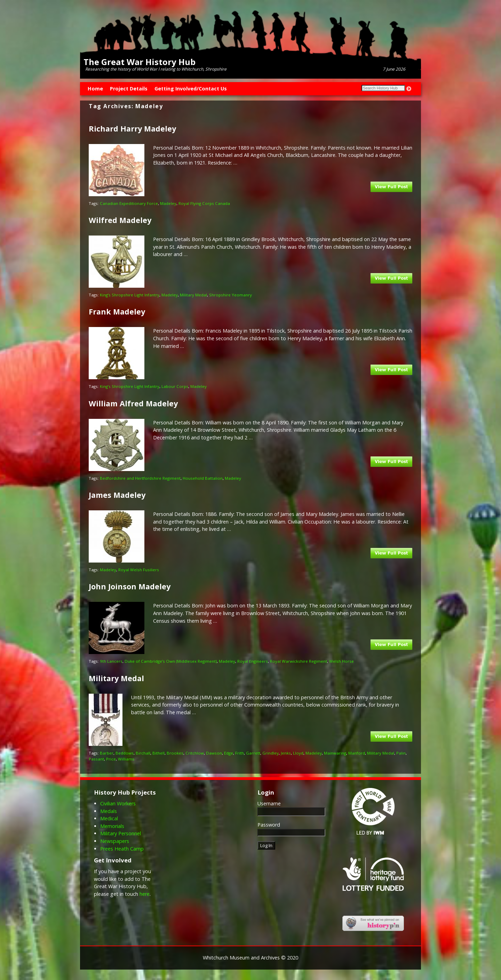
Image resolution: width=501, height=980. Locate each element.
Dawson (214, 753)
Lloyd (298, 753)
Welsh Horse (341, 661)
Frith (240, 753)
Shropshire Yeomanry (230, 295)
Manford (357, 753)
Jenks (286, 753)
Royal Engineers (253, 661)
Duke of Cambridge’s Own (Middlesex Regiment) (171, 661)
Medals (109, 811)
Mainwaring (335, 753)
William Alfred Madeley (133, 403)
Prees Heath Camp (122, 849)
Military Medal (193, 295)
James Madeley (117, 495)
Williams (126, 759)
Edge (229, 753)
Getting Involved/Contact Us (191, 89)
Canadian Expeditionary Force (129, 203)
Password (269, 825)
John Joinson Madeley (130, 586)
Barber (107, 753)
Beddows (125, 753)
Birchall (143, 753)
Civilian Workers (118, 803)
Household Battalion (203, 478)
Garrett (253, 753)
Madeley (168, 203)
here (145, 894)
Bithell (158, 753)
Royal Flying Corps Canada (204, 203)
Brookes (175, 753)
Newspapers (115, 841)
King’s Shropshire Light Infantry (130, 295)
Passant (96, 759)
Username (269, 803)
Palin (401, 753)
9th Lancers (111, 661)
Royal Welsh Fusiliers (139, 570)
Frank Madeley (117, 312)
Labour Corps (175, 386)
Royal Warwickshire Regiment (299, 661)
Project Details (129, 89)
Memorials (112, 826)
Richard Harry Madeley (132, 129)
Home (95, 89)
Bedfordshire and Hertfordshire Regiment (140, 478)
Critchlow (195, 753)
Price (111, 759)
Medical (109, 818)
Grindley (271, 753)
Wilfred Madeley (120, 220)
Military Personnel (121, 833)
